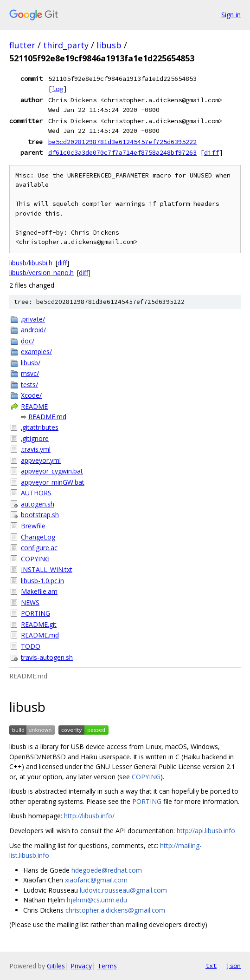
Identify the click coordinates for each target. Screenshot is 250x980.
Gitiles (56, 966)
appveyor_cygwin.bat (52, 471)
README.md (47, 417)
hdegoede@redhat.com (107, 870)
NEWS (30, 602)
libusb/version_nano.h (42, 273)
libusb (109, 45)
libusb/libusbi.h (31, 263)
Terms (107, 966)
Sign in (231, 15)
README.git (39, 624)
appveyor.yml (41, 460)
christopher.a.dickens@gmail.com (115, 910)
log (58, 89)
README (34, 406)
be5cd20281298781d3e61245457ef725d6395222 (122, 142)
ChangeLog (38, 537)
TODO (31, 646)
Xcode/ (31, 395)
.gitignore (35, 438)
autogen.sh (38, 504)
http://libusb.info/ (89, 816)
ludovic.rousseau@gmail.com (123, 890)
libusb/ (31, 363)
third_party (66, 45)
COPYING (35, 559)
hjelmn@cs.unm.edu (97, 900)
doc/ (28, 341)
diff (212, 152)
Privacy (81, 966)
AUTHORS (36, 493)
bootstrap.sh (40, 515)
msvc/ (30, 373)
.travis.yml (36, 449)
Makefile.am (39, 591)
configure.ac (39, 548)
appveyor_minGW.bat (53, 482)
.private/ (33, 319)
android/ (33, 330)
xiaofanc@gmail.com (96, 880)
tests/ (29, 385)
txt (211, 966)
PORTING (35, 613)
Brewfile (33, 526)
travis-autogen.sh (47, 657)
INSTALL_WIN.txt (47, 569)
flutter (22, 45)
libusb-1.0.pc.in (42, 581)
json (233, 966)
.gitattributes (40, 427)
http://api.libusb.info (206, 831)
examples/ (36, 352)
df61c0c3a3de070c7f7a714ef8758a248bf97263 (122, 152)
